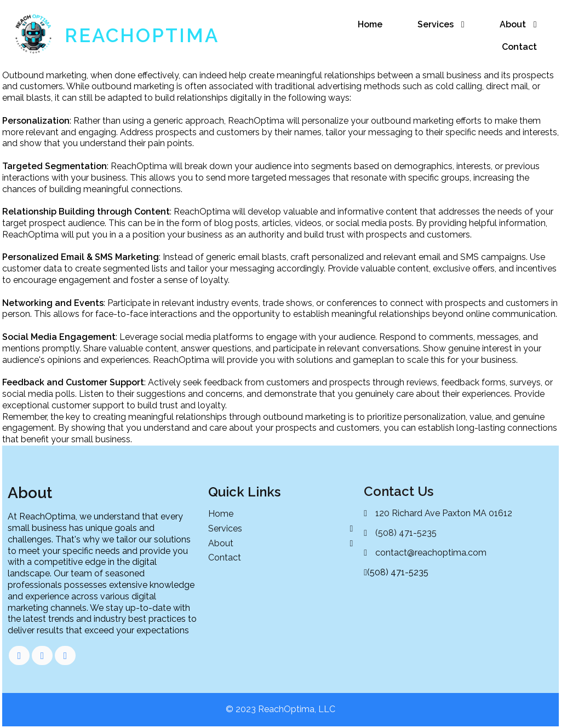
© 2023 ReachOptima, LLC (280, 709)
